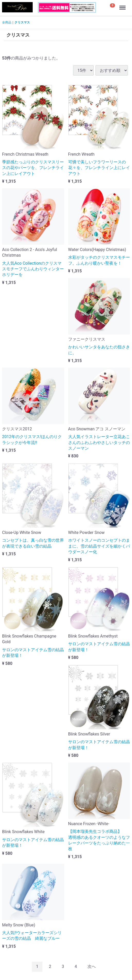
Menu (123, 5)
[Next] (92, 967)
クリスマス (22, 22)
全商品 (7, 22)
